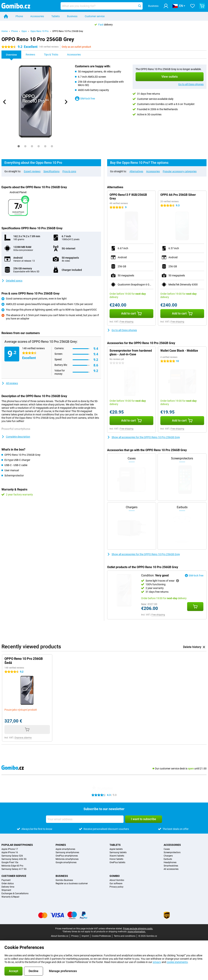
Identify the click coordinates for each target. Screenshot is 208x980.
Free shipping (127, 322)
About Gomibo (117, 880)
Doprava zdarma (23, 738)
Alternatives (136, 171)
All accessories (171, 869)
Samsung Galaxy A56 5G (14, 859)
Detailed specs (12, 281)
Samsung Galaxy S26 (12, 856)
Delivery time (8, 887)
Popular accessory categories (180, 171)
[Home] (6, 16)
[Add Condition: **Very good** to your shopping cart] (195, 607)
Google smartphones (66, 862)
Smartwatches (171, 866)
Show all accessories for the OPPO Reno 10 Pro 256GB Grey (144, 437)
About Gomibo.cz (60, 936)
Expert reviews (32, 171)
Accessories (37, 16)
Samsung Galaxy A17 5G (14, 869)
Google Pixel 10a (10, 862)
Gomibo (115, 876)
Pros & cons (69, 171)
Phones (61, 845)
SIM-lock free (85, 99)
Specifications (51, 171)
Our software (116, 883)
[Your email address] (85, 819)
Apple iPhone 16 (10, 852)
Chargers (168, 856)
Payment (6, 880)
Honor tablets (116, 859)
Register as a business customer (72, 883)
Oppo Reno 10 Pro (40, 31)
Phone (19, 16)
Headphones (170, 862)
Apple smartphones (65, 849)
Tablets (56, 16)
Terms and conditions (125, 936)
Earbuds (168, 859)
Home (5, 31)
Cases (167, 849)
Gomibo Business (64, 880)
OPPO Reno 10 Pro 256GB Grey (68, 31)
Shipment (6, 890)
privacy (157, 962)
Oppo (24, 31)
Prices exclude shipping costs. (138, 929)
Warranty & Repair (10, 897)
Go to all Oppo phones (191, 84)
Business (72, 16)
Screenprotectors (172, 852)
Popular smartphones (17, 845)
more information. (137, 932)
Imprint (85, 936)
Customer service (95, 16)
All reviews (10, 383)
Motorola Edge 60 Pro (12, 866)
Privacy (75, 936)
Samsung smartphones (67, 852)
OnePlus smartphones (67, 856)
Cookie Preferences (101, 936)
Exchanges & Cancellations (15, 893)
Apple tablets (116, 849)
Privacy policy (116, 887)
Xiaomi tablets (117, 856)
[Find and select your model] (102, 6)
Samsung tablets (118, 852)
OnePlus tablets (117, 862)
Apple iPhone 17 (10, 849)
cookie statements (177, 962)
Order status (8, 883)
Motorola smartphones (67, 859)
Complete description (16, 437)
